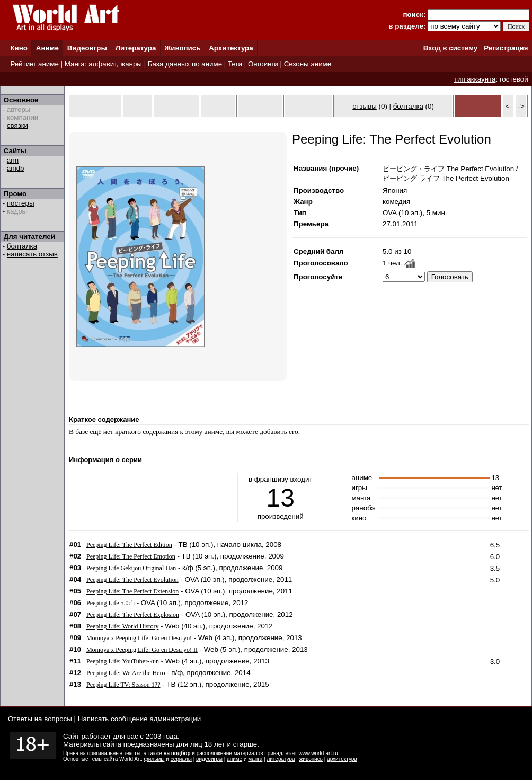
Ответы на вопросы (40, 719)
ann (13, 160)
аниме (362, 478)
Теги (235, 64)
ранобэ (363, 508)
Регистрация (506, 48)
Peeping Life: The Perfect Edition (129, 545)
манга (361, 498)
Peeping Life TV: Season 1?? (123, 685)
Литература (136, 48)
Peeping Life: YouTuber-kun (123, 661)
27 (387, 224)
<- (509, 106)
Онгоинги (263, 64)
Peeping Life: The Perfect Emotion (131, 556)
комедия (396, 202)
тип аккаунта (475, 79)
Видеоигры (87, 48)
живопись (311, 759)
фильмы (154, 759)
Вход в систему (450, 48)
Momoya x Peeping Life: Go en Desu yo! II (142, 650)
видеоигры (209, 759)
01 (397, 224)
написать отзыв (32, 254)
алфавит (103, 64)
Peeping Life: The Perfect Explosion (133, 615)
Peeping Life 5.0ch (110, 603)
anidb (16, 168)
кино (359, 518)
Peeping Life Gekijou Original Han (131, 568)
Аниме (47, 48)
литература (281, 759)
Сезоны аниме (308, 64)
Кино (19, 48)
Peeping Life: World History (122, 626)
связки (17, 125)
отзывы (365, 106)
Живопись (182, 48)
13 (495, 478)
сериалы (181, 759)
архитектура (342, 759)
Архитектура (231, 48)
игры (359, 488)
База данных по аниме (185, 64)
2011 (410, 224)
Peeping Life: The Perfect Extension (132, 591)
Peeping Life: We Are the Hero (126, 673)
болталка (22, 246)
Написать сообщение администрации (139, 719)
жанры (131, 64)
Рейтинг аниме (34, 64)
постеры (21, 203)
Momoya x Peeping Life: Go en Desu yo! (139, 638)
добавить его (279, 432)
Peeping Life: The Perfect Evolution (132, 580)
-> (521, 106)
